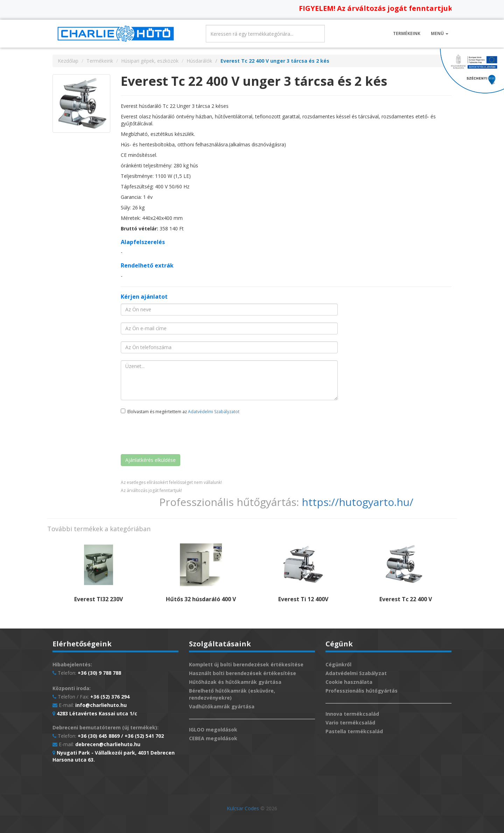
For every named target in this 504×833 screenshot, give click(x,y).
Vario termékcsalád (350, 723)
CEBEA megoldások (213, 738)
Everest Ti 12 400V (303, 599)
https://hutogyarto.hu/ (358, 502)
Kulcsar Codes (243, 808)
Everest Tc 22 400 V (406, 599)
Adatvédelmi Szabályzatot (214, 412)
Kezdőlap (68, 61)
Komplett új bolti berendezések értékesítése (246, 664)
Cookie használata (349, 682)
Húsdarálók (199, 61)
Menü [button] (440, 33)
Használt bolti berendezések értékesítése (243, 673)
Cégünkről (338, 664)
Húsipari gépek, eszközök (150, 61)
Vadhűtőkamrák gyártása (222, 706)
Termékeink (407, 33)
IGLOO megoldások (213, 730)
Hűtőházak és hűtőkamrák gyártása (235, 682)
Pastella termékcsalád (354, 731)
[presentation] (174, 435)
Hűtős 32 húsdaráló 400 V (201, 599)
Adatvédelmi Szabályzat (356, 673)
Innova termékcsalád (352, 714)
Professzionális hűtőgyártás (362, 691)
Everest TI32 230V (99, 599)
